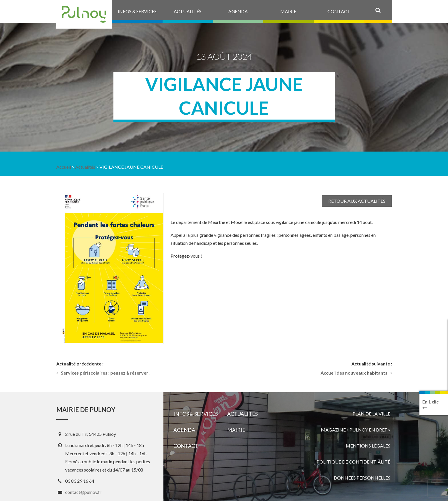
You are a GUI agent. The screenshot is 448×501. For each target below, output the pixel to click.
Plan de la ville (371, 414)
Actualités (85, 167)
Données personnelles (362, 478)
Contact (186, 446)
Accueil (64, 167)
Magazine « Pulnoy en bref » (356, 430)
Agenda (184, 430)
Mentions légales (368, 446)
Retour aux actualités (357, 201)
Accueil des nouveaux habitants (354, 373)
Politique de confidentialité (353, 462)
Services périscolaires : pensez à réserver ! (106, 373)
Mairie (236, 430)
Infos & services (196, 414)
